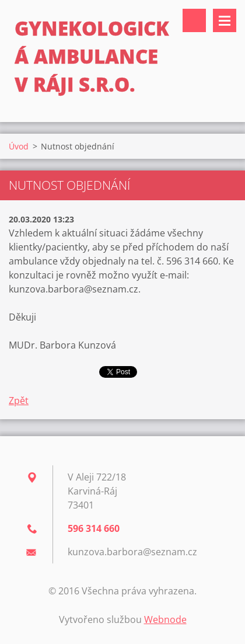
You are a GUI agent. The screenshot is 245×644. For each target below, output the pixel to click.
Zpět (19, 401)
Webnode (165, 619)
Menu (225, 20)
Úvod (19, 146)
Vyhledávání (194, 20)
